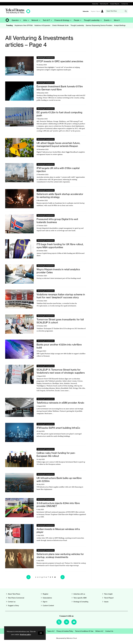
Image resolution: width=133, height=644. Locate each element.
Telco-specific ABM (80, 598)
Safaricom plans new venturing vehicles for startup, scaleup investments (60, 556)
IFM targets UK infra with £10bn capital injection (58, 170)
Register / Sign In (96, 11)
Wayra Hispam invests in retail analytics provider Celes (58, 271)
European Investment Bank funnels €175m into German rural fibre (60, 88)
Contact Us (125, 4)
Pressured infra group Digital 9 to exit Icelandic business (57, 221)
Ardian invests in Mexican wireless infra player (58, 531)
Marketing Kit (104, 4)
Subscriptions (47, 598)
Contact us (12, 602)
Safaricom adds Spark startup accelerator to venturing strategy (60, 196)
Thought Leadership (77, 25)
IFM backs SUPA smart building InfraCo (58, 428)
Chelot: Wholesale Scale (60, 25)
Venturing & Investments (46, 58)
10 (55, 577)
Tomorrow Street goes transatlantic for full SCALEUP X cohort (60, 321)
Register (46, 594)
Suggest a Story (13, 606)
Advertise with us (79, 594)
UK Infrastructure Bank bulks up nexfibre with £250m (59, 480)
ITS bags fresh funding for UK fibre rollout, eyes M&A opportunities (60, 246)
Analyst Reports (115, 4)
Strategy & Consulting (81, 602)
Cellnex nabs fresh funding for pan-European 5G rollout (56, 454)
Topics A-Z (51, 631)
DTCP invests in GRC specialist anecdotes (60, 61)
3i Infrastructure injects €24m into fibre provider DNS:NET (58, 505)
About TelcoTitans (14, 594)
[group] (116, 20)
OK (41, 633)
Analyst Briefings (120, 25)
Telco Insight (108, 594)
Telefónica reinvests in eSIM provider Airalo (60, 403)
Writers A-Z (99, 631)
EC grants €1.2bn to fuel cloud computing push (59, 114)
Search (126, 11)
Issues (106, 602)
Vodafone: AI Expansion (42, 25)
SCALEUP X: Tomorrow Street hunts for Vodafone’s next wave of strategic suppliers (61, 371)
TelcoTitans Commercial (16, 598)
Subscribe (95, 4)
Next (63, 577)
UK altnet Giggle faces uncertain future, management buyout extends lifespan (58, 144)
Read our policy (26, 634)
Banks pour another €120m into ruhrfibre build (59, 346)
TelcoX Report (109, 598)
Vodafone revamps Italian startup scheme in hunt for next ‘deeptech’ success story (61, 296)
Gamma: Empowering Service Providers (99, 25)
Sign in (45, 602)
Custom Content (48, 606)
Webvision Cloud (72, 638)
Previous (28, 577)
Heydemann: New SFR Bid (24, 25)
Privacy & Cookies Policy (65, 631)
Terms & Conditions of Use (84, 631)
